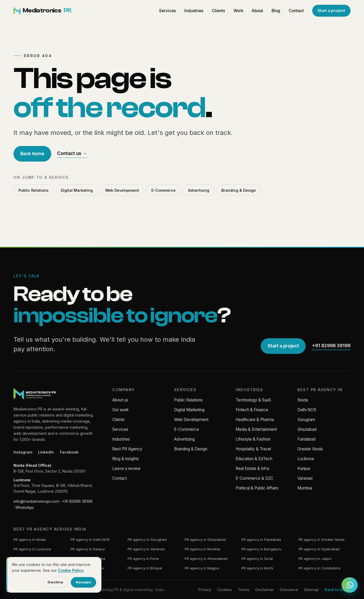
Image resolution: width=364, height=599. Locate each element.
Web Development (122, 190)
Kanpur (304, 468)
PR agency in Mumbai (202, 549)
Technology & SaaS (253, 400)
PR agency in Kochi (257, 568)
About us (120, 400)
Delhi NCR (307, 410)
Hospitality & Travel (253, 449)
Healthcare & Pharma (255, 420)
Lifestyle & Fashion (253, 439)
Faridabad (306, 439)
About (257, 11)
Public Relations (34, 190)
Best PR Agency (127, 449)
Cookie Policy (71, 570)
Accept (83, 582)
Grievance (289, 590)
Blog (276, 11)
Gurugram (306, 420)
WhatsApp (25, 507)
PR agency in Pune (143, 559)
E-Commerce (164, 190)
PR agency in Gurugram (147, 539)
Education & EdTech (254, 459)
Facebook (69, 452)
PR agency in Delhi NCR (90, 539)
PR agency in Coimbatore (319, 568)
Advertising (199, 190)
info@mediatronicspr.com (36, 501)
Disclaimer (265, 590)
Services (167, 11)
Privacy (205, 590)
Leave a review (126, 468)
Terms (244, 590)
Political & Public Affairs (257, 488)
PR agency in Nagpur (202, 568)
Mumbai (305, 488)
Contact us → (72, 153)
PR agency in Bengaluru (261, 549)
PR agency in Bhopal (145, 568)
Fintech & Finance (252, 410)
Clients (218, 11)
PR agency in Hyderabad (319, 549)
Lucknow (306, 459)
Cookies (225, 590)
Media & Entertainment (256, 429)
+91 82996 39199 (331, 346)
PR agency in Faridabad (261, 539)
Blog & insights (126, 459)
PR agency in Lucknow (32, 549)
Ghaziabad (307, 429)
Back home (32, 154)
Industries (194, 11)
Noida (303, 400)
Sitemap (311, 590)
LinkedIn (46, 452)
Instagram (23, 452)
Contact (296, 11)
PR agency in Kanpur (88, 549)
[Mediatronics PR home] (42, 11)
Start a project (331, 11)
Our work (120, 410)
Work (238, 11)
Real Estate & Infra (252, 468)
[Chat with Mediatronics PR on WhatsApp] (349, 585)
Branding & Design (239, 190)
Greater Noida (310, 449)
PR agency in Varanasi (146, 549)
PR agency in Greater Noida (321, 539)
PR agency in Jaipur (315, 559)
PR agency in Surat (257, 559)
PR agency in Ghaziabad (205, 539)
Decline (55, 582)
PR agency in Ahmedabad (206, 559)
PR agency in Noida (30, 539)
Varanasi (305, 478)
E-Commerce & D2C (255, 478)
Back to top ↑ (338, 590)
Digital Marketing (77, 190)
